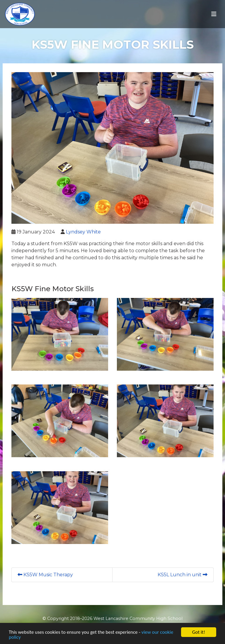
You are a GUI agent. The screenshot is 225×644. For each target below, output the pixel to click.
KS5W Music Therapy (45, 575)
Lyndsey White (83, 232)
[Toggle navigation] (214, 14)
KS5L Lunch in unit (183, 575)
